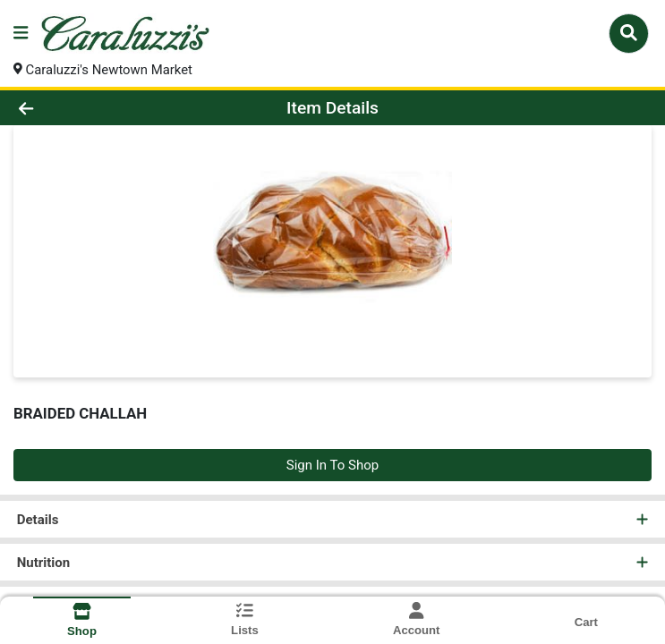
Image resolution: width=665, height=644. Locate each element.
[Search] (629, 33)
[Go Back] (93, 109)
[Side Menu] (21, 34)
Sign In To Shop (332, 465)
